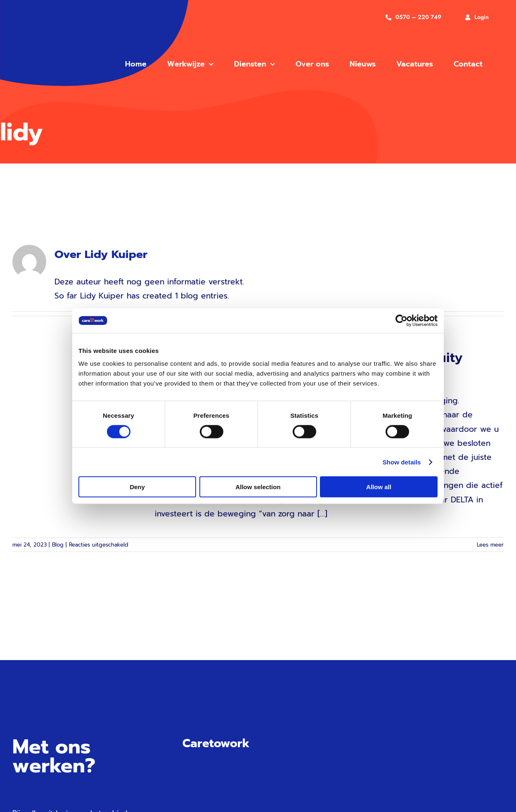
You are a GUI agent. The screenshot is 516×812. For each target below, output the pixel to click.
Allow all (379, 487)
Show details (402, 462)
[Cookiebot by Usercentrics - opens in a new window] (401, 320)
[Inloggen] (477, 17)
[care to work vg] (59, 30)
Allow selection (258, 487)
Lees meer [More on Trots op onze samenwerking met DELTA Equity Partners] (490, 545)
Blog (58, 545)
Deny (137, 487)
